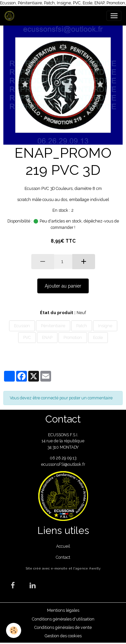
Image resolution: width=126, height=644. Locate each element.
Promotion (73, 337)
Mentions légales (63, 610)
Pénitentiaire (53, 326)
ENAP (47, 337)
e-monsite (59, 568)
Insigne (105, 326)
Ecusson (22, 326)
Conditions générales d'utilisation (63, 619)
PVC (27, 337)
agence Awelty (88, 568)
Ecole (98, 337)
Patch (82, 326)
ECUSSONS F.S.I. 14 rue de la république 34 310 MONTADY (63, 441)
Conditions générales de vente (63, 627)
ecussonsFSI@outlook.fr (63, 464)
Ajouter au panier (63, 286)
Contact (63, 557)
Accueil (63, 546)
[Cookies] (14, 630)
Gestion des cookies (63, 636)
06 (53, 458)
